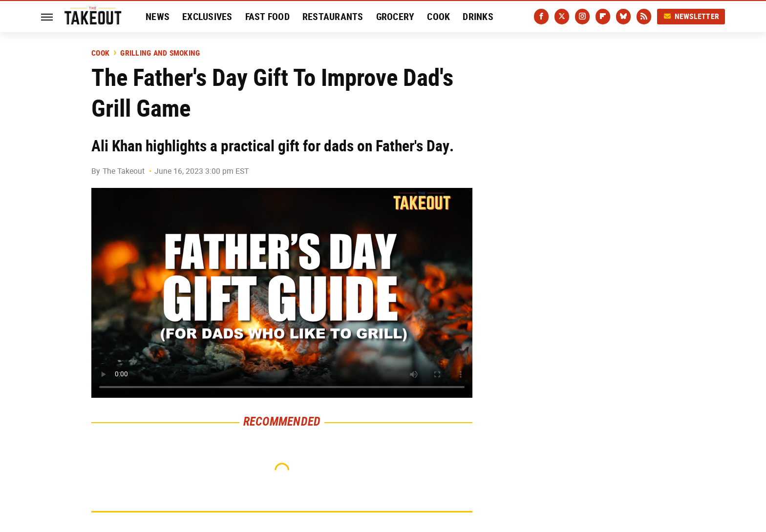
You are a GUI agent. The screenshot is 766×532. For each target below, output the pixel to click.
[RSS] (644, 17)
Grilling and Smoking (160, 53)
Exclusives (207, 17)
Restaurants (333, 17)
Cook (438, 17)
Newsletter (691, 16)
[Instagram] (582, 17)
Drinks (478, 17)
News (158, 17)
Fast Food (267, 17)
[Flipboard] (603, 17)
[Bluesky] (623, 17)
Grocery (395, 17)
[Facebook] (541, 17)
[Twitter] (562, 17)
